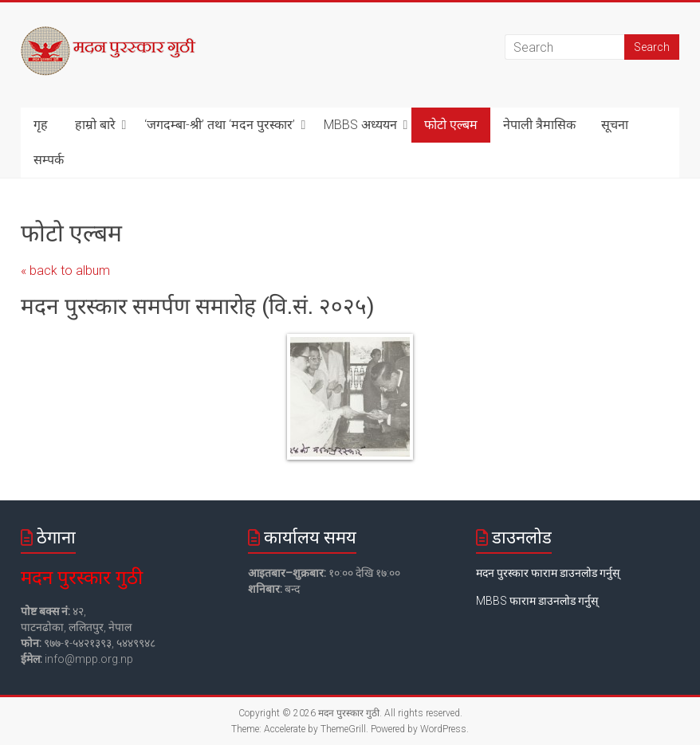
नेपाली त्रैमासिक (539, 125)
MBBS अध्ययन (360, 125)
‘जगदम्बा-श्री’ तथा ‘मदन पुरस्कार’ (220, 125)
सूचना (615, 125)
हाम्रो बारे (95, 125)
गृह (41, 125)
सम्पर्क (49, 160)
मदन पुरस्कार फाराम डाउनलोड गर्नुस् (548, 573)
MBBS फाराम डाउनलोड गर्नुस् (537, 601)
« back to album (65, 271)
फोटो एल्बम (451, 125)
